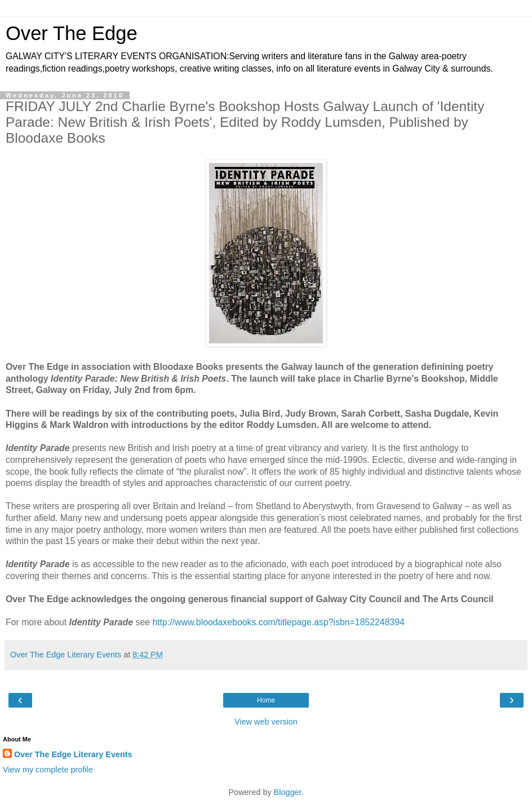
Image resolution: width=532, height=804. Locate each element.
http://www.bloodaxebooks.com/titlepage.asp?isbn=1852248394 (278, 622)
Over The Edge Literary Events (73, 754)
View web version (266, 722)
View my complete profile (48, 770)
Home (266, 700)
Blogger (288, 792)
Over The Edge (72, 33)
